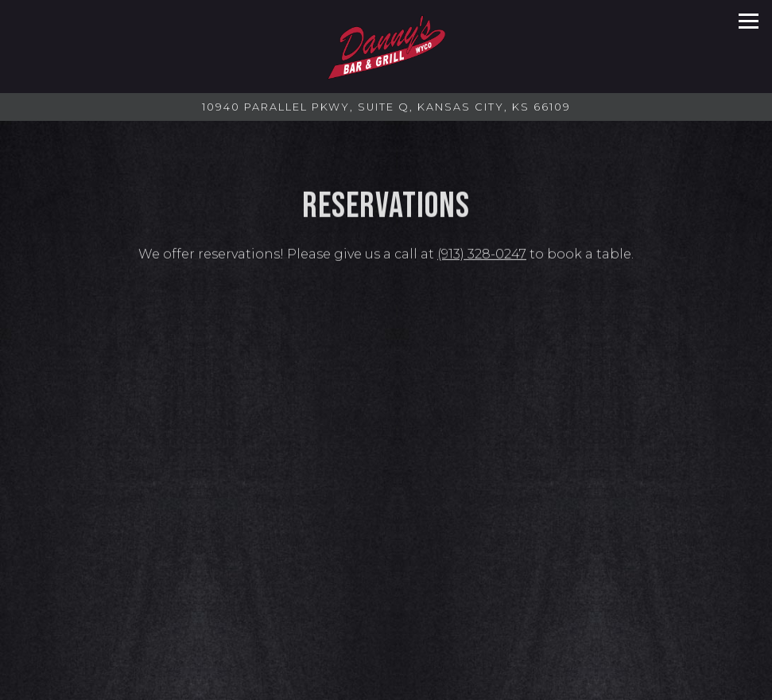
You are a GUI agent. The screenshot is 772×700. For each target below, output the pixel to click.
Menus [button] (386, 684)
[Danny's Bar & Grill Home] (386, 47)
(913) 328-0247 (482, 256)
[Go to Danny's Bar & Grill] (386, 107)
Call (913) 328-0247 (386, 653)
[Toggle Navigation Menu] (749, 21)
